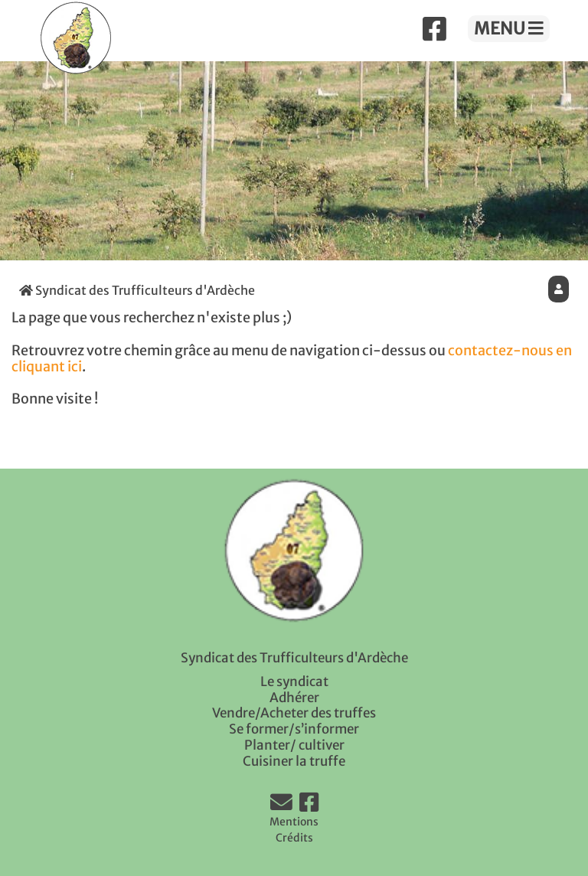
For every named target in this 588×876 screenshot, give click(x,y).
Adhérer (294, 698)
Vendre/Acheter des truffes (294, 713)
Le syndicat (294, 682)
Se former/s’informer (294, 729)
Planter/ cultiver (294, 745)
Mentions (294, 822)
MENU (509, 28)
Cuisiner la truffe (294, 761)
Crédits (294, 838)
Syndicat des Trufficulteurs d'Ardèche (137, 290)
